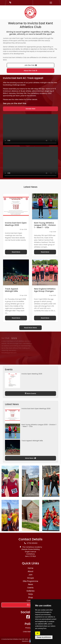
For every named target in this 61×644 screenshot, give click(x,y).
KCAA (51, 58)
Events (31, 588)
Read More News (31, 328)
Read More (16, 252)
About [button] (30, 571)
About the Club (31, 71)
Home (30, 568)
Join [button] (30, 575)
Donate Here (31, 109)
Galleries (30, 591)
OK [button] (38, 633)
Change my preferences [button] (44, 637)
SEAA (5, 60)
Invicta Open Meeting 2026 (32, 374)
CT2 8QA (33, 556)
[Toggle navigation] (51, 3)
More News (31, 458)
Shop (31, 597)
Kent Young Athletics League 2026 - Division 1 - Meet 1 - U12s (39, 426)
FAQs (31, 594)
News (30, 584)
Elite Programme (31, 581)
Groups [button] (31, 578)
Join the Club (31, 65)
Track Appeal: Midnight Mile (32, 441)
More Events (30, 393)
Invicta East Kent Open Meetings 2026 (36, 409)
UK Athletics (43, 58)
